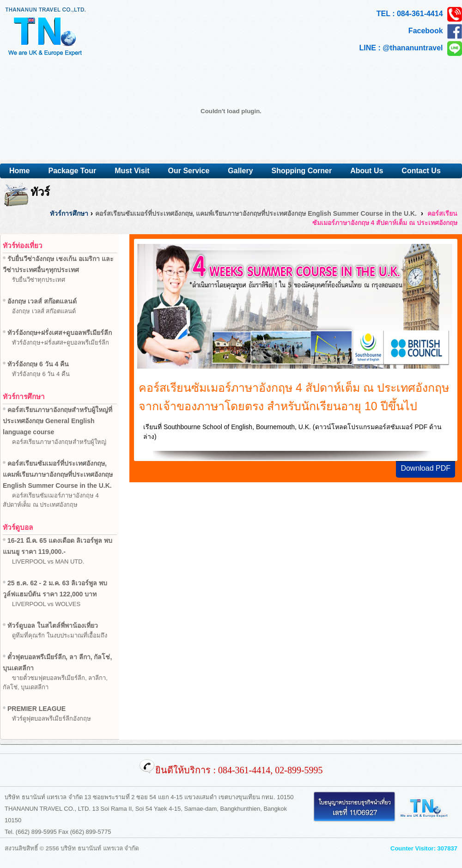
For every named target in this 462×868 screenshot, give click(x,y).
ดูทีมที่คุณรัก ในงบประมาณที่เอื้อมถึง (60, 635)
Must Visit (132, 171)
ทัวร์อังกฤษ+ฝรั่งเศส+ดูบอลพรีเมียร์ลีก (61, 343)
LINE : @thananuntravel (411, 49)
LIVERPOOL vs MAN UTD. (48, 561)
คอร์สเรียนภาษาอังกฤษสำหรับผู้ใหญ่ (59, 442)
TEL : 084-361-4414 (419, 14)
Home (19, 171)
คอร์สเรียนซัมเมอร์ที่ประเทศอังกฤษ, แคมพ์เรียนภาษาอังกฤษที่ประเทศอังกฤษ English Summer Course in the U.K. (256, 213)
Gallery (240, 171)
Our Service (188, 171)
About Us (367, 171)
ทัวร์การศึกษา (69, 213)
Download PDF (426, 468)
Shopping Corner (302, 171)
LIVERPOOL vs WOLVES (46, 604)
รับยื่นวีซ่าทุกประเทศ (39, 280)
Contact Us (421, 171)
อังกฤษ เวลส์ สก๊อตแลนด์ (44, 311)
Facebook (435, 31)
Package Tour (72, 171)
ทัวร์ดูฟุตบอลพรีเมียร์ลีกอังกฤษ (52, 719)
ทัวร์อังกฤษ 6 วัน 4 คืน (41, 374)
